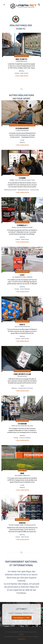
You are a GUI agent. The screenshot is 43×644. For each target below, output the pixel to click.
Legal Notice (22, 639)
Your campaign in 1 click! (22, 618)
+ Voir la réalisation (21, 76)
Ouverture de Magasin (36, 190)
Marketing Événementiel (10, 190)
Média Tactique (24, 73)
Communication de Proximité (25, 388)
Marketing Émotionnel (23, 190)
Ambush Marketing (25, 289)
